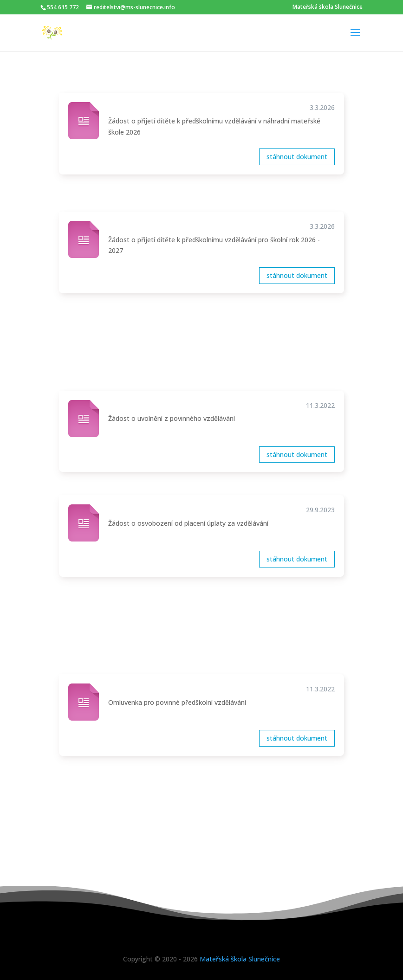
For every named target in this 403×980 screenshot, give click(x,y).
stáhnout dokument (297, 157)
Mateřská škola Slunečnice (328, 7)
